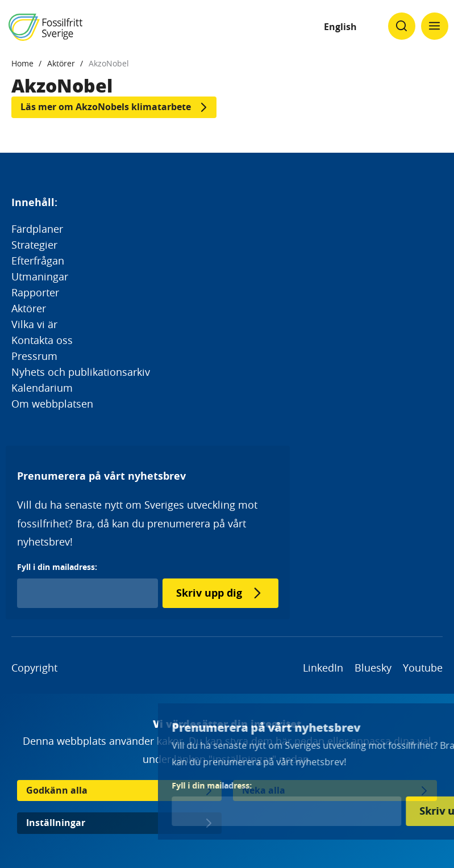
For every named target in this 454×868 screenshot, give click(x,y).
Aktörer (61, 63)
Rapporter (35, 292)
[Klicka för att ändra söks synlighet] (402, 26)
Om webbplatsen (52, 404)
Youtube (423, 668)
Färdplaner (37, 229)
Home (22, 63)
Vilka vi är (34, 324)
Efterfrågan (38, 261)
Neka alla (264, 790)
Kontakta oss (42, 340)
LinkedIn (323, 668)
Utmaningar (40, 276)
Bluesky (373, 668)
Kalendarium (42, 388)
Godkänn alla (57, 790)
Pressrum (34, 356)
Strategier (34, 245)
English (340, 27)
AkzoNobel (109, 63)
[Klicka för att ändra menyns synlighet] (435, 26)
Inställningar (56, 823)
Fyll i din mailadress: (57, 567)
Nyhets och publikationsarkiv (81, 372)
